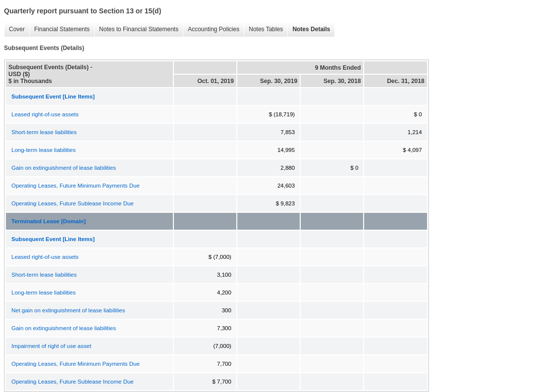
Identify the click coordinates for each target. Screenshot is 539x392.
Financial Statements (59, 29)
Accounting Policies (211, 29)
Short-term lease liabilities (44, 132)
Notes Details (309, 29)
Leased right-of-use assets (45, 114)
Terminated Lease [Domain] (49, 221)
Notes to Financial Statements (136, 29)
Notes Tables (263, 29)
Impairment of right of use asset (51, 346)
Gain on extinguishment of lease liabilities (64, 168)
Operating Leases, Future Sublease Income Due (73, 203)
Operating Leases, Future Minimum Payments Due (76, 186)
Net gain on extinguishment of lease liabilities (68, 310)
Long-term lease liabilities (44, 150)
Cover (14, 29)
